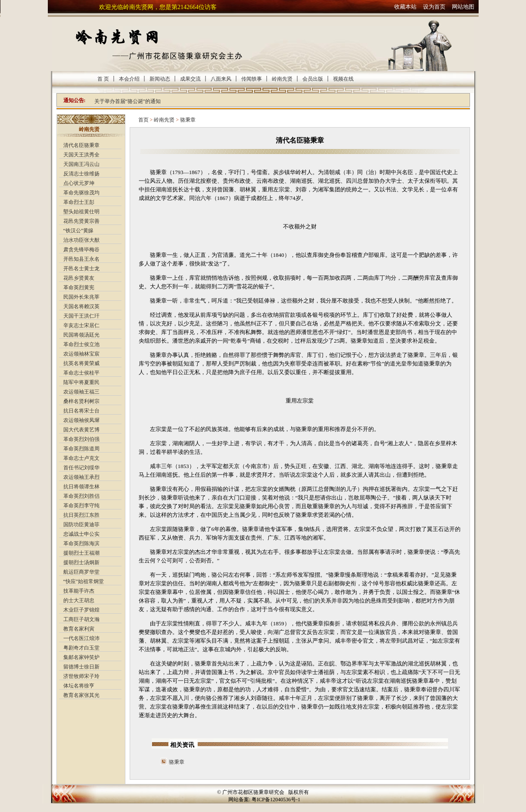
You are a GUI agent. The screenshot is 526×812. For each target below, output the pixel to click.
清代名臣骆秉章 (81, 145)
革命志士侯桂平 (81, 373)
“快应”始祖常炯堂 (84, 581)
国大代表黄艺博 (81, 430)
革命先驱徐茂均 (81, 193)
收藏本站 (405, 7)
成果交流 (190, 79)
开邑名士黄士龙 (81, 269)
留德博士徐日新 (81, 667)
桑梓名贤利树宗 (81, 401)
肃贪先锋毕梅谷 (81, 250)
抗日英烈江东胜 (81, 515)
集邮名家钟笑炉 (81, 657)
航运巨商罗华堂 (81, 572)
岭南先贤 (282, 79)
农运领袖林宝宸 (81, 354)
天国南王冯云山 (81, 164)
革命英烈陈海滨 (81, 543)
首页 (143, 120)
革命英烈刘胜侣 (81, 496)
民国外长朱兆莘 (81, 297)
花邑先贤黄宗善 (81, 221)
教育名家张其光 (81, 695)
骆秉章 (188, 120)
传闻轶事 (252, 79)
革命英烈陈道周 (81, 449)
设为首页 (434, 7)
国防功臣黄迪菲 (81, 525)
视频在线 (343, 79)
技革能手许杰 (79, 591)
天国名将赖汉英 (81, 306)
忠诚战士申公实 (81, 534)
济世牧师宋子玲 (81, 676)
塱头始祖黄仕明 (81, 212)
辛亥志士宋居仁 (81, 325)
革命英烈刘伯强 (81, 439)
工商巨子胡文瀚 (81, 619)
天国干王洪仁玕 (81, 316)
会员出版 (313, 79)
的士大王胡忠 (79, 600)
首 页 (103, 79)
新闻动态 (160, 79)
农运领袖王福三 (81, 392)
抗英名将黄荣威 (81, 363)
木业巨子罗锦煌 (81, 610)
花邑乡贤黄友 (79, 278)
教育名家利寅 (79, 629)
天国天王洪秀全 (81, 155)
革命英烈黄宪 (79, 287)
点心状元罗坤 (79, 183)
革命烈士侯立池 (81, 344)
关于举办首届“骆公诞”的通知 (128, 101)
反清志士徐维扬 (81, 174)
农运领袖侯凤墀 (81, 420)
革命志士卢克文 (81, 458)
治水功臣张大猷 (81, 240)
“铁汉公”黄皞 (79, 231)
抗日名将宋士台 (81, 411)
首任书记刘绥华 (81, 468)
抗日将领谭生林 (81, 487)
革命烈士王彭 (79, 202)
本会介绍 (129, 79)
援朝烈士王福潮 (81, 553)
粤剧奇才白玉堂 (81, 648)
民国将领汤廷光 (81, 335)
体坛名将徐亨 (79, 686)
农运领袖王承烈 (81, 477)
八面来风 (221, 79)
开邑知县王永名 (81, 259)
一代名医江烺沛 (81, 638)
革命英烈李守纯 (81, 506)
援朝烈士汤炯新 (81, 562)
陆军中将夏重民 (81, 382)
